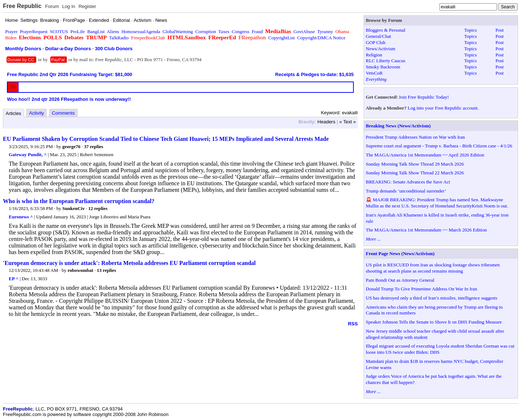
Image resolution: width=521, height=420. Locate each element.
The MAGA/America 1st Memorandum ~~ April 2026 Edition (425, 155)
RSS (353, 324)
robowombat (80, 270)
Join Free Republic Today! (424, 97)
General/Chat (378, 36)
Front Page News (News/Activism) (400, 253)
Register (87, 6)
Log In (68, 6)
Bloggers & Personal (385, 30)
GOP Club (376, 42)
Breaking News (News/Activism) (398, 126)
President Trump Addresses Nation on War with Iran (415, 137)
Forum (52, 6)
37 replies (94, 146)
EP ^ (14, 279)
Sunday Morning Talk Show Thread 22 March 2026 (415, 173)
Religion (374, 55)
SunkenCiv (73, 208)
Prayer (11, 31)
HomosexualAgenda (141, 31)
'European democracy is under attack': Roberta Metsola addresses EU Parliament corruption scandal (129, 263)
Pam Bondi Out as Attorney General (400, 280)
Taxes (224, 31)
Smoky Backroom (383, 67)
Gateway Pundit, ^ (28, 154)
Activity (37, 113)
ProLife (78, 31)
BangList (96, 31)
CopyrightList (281, 38)
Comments (63, 113)
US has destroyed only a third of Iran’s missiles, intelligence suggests (432, 298)
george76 (71, 146)
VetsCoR (374, 73)
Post (500, 30)
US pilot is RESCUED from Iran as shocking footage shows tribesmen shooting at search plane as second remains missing (433, 268)
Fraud (257, 31)
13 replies (107, 270)
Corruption (206, 31)
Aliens (113, 31)
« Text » (347, 122)
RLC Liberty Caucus (385, 61)
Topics (470, 30)
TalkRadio (119, 38)
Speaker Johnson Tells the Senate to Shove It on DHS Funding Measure (434, 322)
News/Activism (381, 49)
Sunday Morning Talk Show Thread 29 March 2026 (415, 164)
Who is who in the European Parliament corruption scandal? (79, 201)
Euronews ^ (21, 217)
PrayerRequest (34, 31)
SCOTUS (59, 31)
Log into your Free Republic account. (443, 108)
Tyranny (325, 31)
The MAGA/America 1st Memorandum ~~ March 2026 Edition (426, 230)
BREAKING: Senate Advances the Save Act (408, 182)
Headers (326, 122)
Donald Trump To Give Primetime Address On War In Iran (422, 289)
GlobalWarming (178, 31)
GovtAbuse (304, 31)
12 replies (98, 208)
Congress (240, 31)
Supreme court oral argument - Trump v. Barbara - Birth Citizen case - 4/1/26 (439, 146)
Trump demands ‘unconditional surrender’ (406, 191)
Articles (14, 113)
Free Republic (22, 6)
